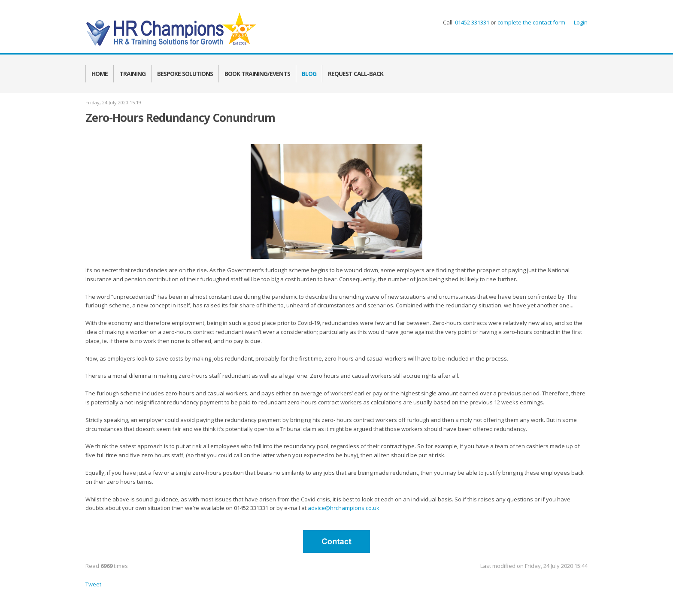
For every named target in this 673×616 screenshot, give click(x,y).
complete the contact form (531, 22)
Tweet (93, 584)
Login (581, 22)
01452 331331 (472, 22)
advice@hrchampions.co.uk (344, 508)
